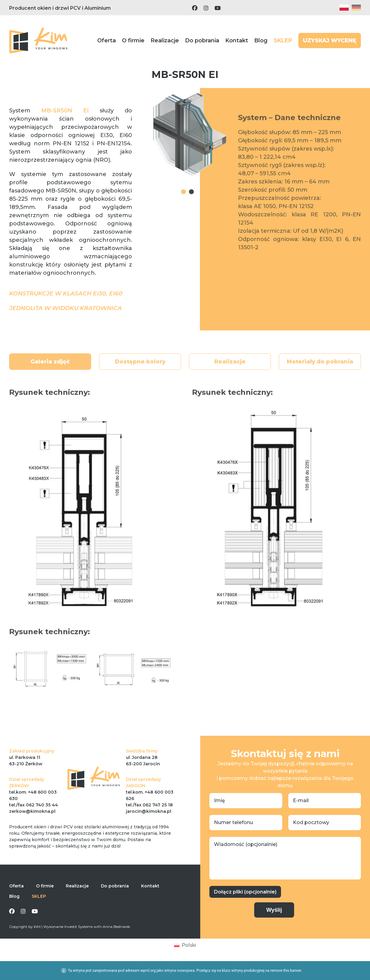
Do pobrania (202, 41)
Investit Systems (78, 927)
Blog (261, 41)
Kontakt (237, 41)
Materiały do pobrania (320, 380)
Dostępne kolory (140, 380)
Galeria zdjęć (50, 380)
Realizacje (165, 41)
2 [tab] (191, 207)
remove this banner (286, 971)
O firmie (133, 41)
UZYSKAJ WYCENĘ (330, 41)
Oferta (107, 41)
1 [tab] (183, 207)
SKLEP (283, 41)
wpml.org (148, 971)
